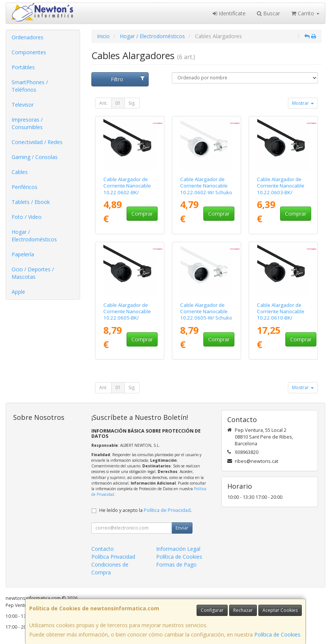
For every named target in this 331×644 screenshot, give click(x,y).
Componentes (29, 52)
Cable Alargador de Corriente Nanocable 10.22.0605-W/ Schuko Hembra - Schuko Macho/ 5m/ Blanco (206, 318)
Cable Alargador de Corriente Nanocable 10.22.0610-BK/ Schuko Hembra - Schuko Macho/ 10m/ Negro (281, 321)
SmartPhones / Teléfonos (30, 86)
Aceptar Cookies (280, 610)
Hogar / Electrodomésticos (34, 236)
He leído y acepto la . (145, 510)
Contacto (103, 549)
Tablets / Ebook (31, 202)
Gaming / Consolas (35, 157)
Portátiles (23, 67)
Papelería (23, 254)
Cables (20, 172)
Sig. (132, 103)
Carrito (305, 13)
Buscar (268, 13)
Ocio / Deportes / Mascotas (33, 273)
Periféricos (25, 187)
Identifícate (229, 13)
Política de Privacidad (167, 510)
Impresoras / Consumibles (27, 123)
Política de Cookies (277, 634)
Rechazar (243, 610)
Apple (18, 292)
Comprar (142, 213)
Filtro (128, 79)
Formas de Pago (176, 564)
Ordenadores (28, 37)
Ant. (103, 103)
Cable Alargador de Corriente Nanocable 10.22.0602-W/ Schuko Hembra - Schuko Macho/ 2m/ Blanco (206, 192)
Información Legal (178, 549)
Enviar (182, 528)
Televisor (23, 105)
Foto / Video (27, 217)
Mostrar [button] (303, 103)
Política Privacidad (113, 557)
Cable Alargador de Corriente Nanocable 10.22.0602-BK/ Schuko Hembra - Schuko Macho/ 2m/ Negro (127, 195)
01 (118, 103)
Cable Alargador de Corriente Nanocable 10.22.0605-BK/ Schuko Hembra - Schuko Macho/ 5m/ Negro (127, 321)
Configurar (212, 610)
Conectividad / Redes (37, 142)
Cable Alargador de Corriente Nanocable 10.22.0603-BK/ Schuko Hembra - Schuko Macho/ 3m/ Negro (281, 195)
